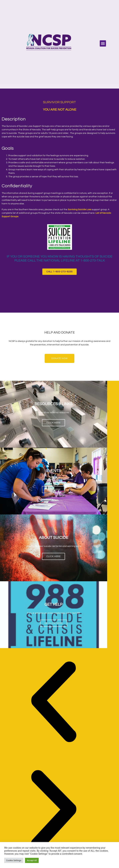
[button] (103, 43)
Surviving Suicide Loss (80, 210)
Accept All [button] (32, 860)
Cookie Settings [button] (14, 860)
